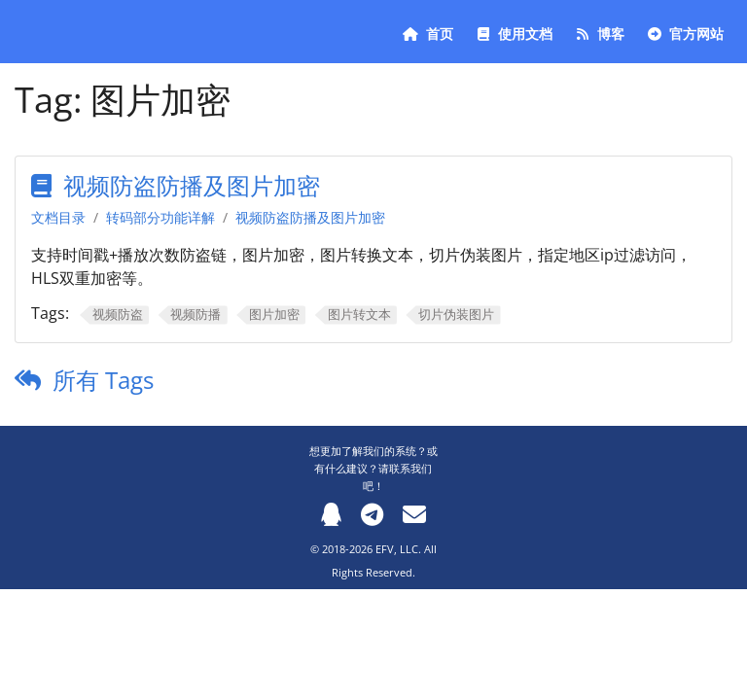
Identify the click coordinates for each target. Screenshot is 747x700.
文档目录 (58, 217)
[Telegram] (372, 514)
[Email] (414, 514)
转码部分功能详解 (160, 217)
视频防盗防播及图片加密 (192, 185)
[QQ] (331, 514)
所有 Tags (103, 380)
